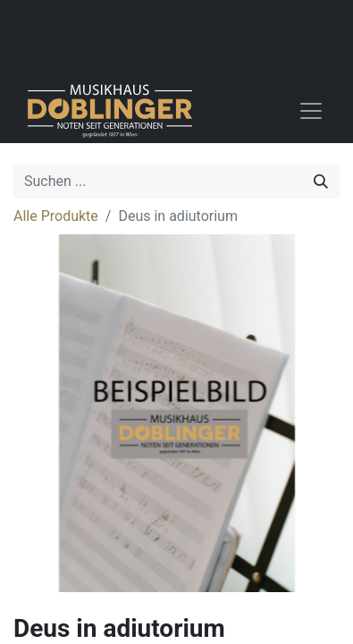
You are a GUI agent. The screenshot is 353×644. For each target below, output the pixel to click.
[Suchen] (321, 182)
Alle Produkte (56, 216)
